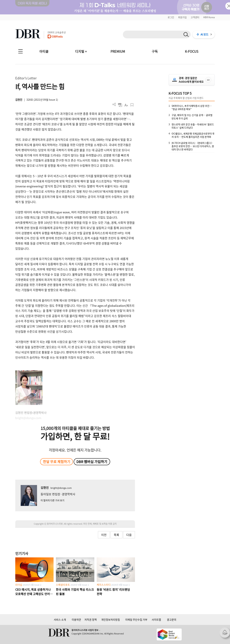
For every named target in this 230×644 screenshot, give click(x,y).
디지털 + (81, 51)
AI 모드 (204, 34)
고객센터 (195, 17)
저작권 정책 (91, 620)
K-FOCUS (192, 51)
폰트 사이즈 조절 (126, 105)
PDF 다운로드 (120, 105)
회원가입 (182, 17)
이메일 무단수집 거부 (136, 620)
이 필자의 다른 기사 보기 (52, 500)
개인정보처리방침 (111, 620)
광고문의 (172, 620)
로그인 (171, 17)
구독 (155, 51)
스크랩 (132, 105)
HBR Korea (209, 17)
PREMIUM (118, 51)
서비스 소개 (60, 620)
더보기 (114, 105)
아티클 (44, 51)
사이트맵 (156, 620)
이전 (104, 535)
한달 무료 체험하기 (57, 462)
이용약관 (76, 620)
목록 (116, 535)
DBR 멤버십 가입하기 (92, 462)
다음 (129, 535)
